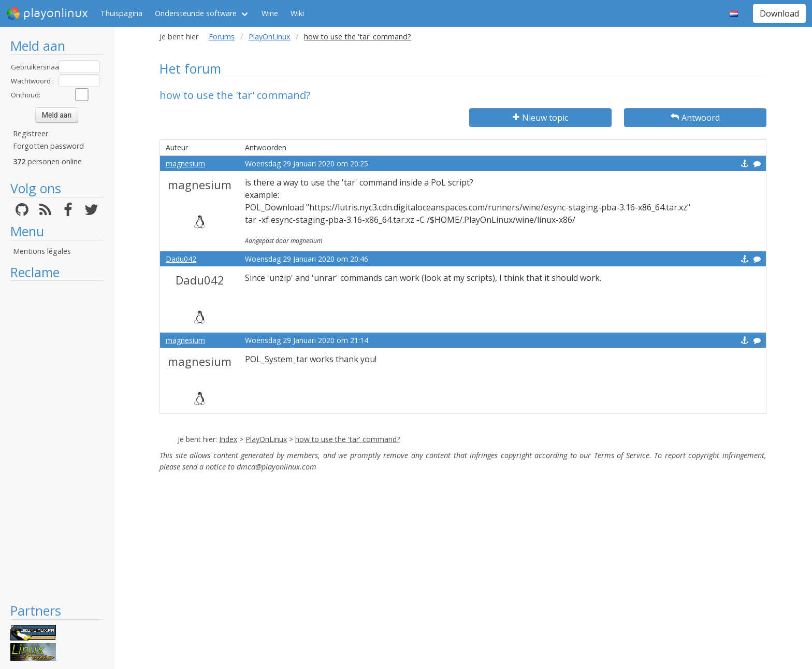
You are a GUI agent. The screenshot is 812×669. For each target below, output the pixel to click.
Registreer (31, 133)
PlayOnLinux (270, 37)
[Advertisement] (57, 442)
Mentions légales (42, 251)
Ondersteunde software (196, 13)
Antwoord (695, 118)
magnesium (185, 163)
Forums (222, 37)
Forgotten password (48, 146)
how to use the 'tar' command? (347, 439)
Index (228, 439)
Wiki (297, 13)
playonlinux (47, 13)
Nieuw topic (540, 118)
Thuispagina (121, 13)
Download (779, 13)
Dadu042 (181, 259)
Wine (270, 13)
